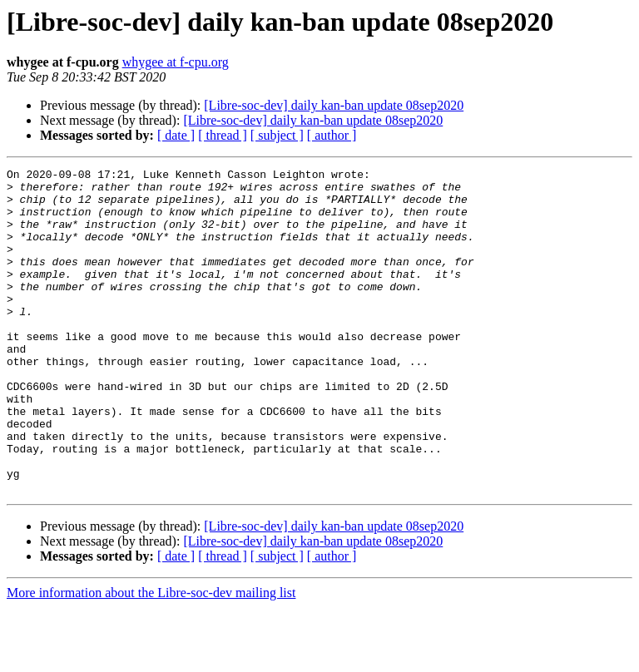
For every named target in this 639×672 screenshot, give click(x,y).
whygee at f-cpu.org (176, 62)
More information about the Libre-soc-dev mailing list (151, 657)
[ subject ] (277, 135)
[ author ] (332, 135)
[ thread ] (223, 135)
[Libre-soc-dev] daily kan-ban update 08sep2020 (334, 105)
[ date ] (176, 135)
